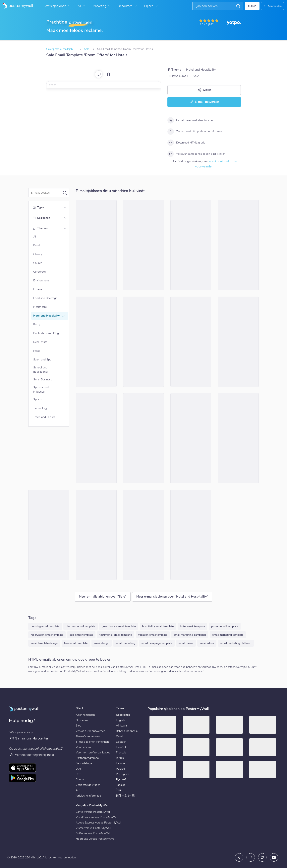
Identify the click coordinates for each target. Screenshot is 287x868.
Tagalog (121, 785)
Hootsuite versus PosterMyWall (95, 839)
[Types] (65, 208)
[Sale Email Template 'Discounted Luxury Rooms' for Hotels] (143, 245)
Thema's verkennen (88, 736)
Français (121, 753)
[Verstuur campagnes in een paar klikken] (171, 154)
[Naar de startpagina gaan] (16, 6)
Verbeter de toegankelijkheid (32, 755)
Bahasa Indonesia (127, 731)
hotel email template (192, 626)
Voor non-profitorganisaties (93, 753)
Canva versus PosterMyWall (93, 812)
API (78, 790)
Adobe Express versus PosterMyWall (99, 823)
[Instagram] (251, 857)
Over (79, 769)
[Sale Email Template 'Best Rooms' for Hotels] (238, 245)
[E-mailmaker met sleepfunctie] (171, 120)
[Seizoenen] (65, 218)
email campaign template (157, 643)
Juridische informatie (88, 796)
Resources (128, 6)
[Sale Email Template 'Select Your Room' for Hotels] (238, 342)
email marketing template (228, 635)
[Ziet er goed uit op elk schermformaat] (171, 132)
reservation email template (47, 635)
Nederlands (123, 715)
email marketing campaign (190, 635)
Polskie (120, 769)
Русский (121, 779)
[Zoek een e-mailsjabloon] (47, 193)
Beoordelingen (85, 763)
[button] (238, 6)
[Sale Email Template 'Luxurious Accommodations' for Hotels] (191, 535)
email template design (44, 643)
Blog (79, 726)
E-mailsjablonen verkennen (92, 742)
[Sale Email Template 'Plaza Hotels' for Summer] (96, 535)
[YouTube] (274, 857)
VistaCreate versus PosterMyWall (96, 817)
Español (121, 747)
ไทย (118, 790)
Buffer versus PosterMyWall (93, 833)
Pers (79, 774)
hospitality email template (158, 626)
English (120, 720)
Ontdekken (83, 720)
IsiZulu (120, 758)
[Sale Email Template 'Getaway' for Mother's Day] (191, 245)
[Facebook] (239, 857)
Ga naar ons (29, 738)
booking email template (45, 626)
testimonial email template (116, 635)
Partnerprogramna (87, 758)
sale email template (81, 635)
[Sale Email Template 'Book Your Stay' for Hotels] (143, 438)
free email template (76, 643)
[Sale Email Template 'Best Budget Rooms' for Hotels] (143, 535)
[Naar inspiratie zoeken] (214, 6)
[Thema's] (65, 228)
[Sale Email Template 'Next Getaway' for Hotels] (96, 245)
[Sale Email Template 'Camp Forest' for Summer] (143, 342)
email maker (186, 643)
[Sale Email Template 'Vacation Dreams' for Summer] (96, 342)
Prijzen (151, 6)
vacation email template (153, 635)
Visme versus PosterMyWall (93, 828)
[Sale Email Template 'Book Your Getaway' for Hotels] (49, 535)
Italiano (120, 763)
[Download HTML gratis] (171, 143)
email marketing (125, 643)
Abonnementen (85, 715)
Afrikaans (122, 726)
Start (80, 708)
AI (82, 6)
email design (102, 643)
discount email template (81, 626)
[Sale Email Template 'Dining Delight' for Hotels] (191, 342)
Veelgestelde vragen (88, 785)
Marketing (102, 6)
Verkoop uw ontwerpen (90, 731)
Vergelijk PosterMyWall (92, 805)
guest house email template (119, 626)
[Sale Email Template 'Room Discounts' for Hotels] (238, 438)
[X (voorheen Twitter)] (262, 857)
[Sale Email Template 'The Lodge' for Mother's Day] (191, 438)
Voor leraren (83, 747)
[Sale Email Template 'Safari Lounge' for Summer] (96, 438)
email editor (207, 643)
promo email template (225, 626)
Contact (81, 779)
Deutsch (121, 742)
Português (123, 774)
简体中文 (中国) (126, 796)
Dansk (120, 736)
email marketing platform (236, 643)
